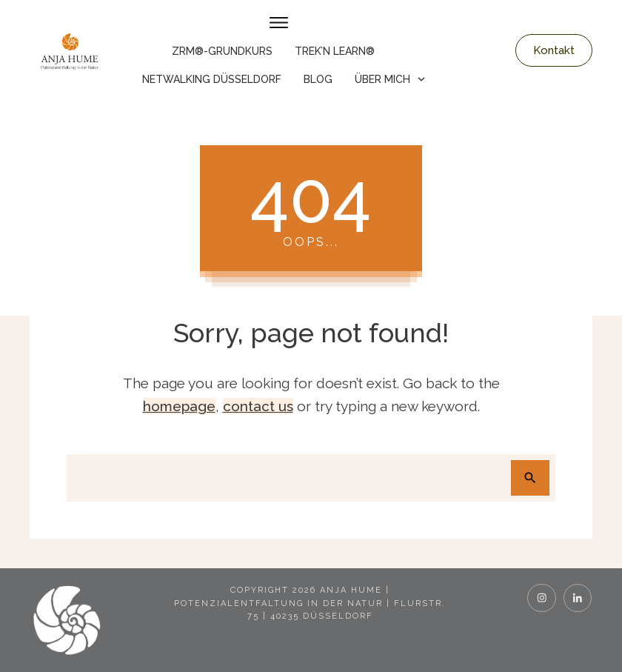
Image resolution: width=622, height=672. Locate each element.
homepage (179, 406)
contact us (258, 406)
